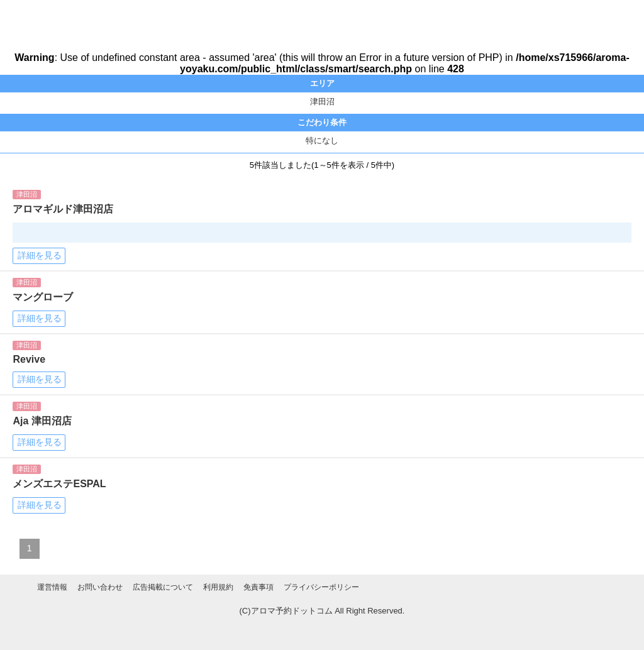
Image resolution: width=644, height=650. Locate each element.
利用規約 (218, 587)
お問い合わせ (100, 587)
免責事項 (258, 587)
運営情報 (52, 587)
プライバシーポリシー (321, 587)
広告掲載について (163, 587)
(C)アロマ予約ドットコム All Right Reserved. (322, 611)
